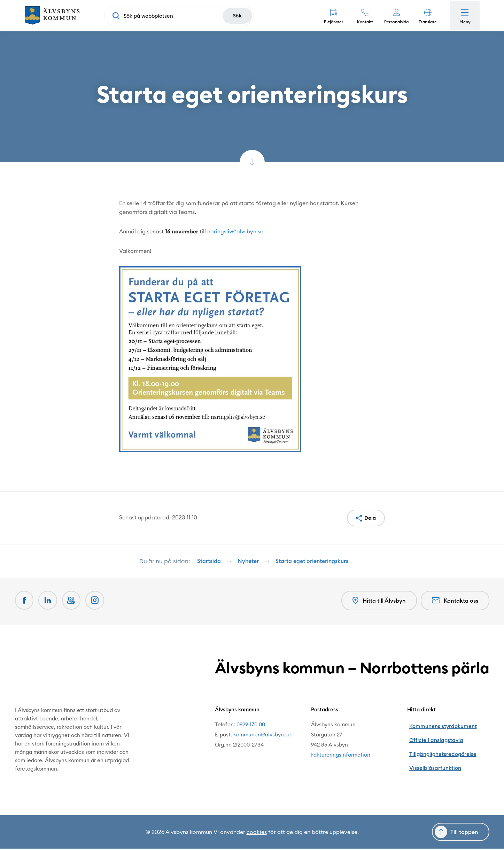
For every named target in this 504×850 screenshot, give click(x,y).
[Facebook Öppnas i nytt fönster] (25, 603)
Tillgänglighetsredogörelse (440, 746)
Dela (370, 518)
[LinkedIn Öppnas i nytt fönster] (49, 603)
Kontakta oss (455, 603)
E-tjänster (332, 22)
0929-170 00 (251, 726)
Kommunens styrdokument (440, 726)
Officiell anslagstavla (433, 736)
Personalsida (394, 22)
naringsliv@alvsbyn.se (236, 231)
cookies (257, 833)
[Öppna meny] (464, 16)
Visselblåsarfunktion (432, 756)
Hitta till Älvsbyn (378, 603)
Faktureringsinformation (341, 756)
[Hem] (54, 16)
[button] (426, 16)
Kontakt (363, 22)
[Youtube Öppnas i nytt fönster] (73, 603)
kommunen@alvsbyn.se (262, 736)
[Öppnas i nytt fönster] (98, 603)
